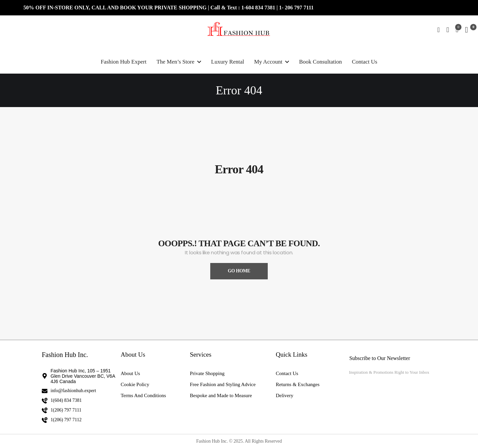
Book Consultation (321, 62)
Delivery (284, 395)
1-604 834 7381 (259, 8)
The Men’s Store (175, 62)
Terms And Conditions (143, 395)
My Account (268, 62)
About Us (130, 373)
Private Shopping (207, 373)
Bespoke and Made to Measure (221, 395)
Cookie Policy (135, 384)
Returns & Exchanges (298, 384)
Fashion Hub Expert (124, 62)
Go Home (239, 271)
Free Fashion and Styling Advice (223, 384)
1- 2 (283, 8)
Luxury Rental (228, 62)
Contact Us (365, 62)
